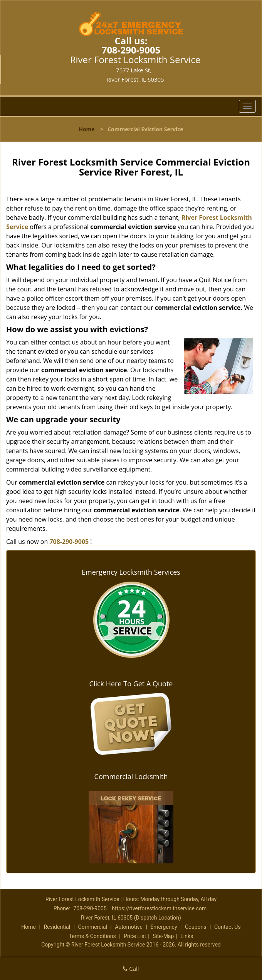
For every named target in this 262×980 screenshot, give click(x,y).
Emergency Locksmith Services (131, 572)
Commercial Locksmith (131, 776)
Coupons (196, 927)
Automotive (129, 927)
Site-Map (163, 936)
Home (86, 129)
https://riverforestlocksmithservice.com (159, 908)
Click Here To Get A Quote (131, 684)
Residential (57, 927)
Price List (135, 936)
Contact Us (228, 927)
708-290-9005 (131, 50)
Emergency (164, 927)
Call (131, 968)
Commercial (93, 927)
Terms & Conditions (92, 936)
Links (187, 936)
